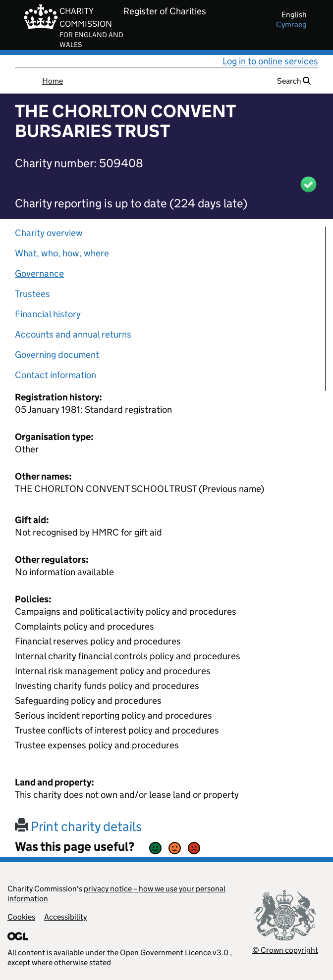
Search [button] (294, 81)
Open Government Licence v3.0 (174, 953)
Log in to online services (270, 61)
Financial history (48, 314)
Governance (39, 273)
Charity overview (49, 233)
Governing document (57, 355)
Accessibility (65, 917)
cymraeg (291, 24)
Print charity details (78, 826)
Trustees (32, 294)
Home (53, 81)
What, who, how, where (62, 253)
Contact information (55, 375)
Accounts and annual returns (73, 334)
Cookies (21, 917)
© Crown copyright (285, 950)
